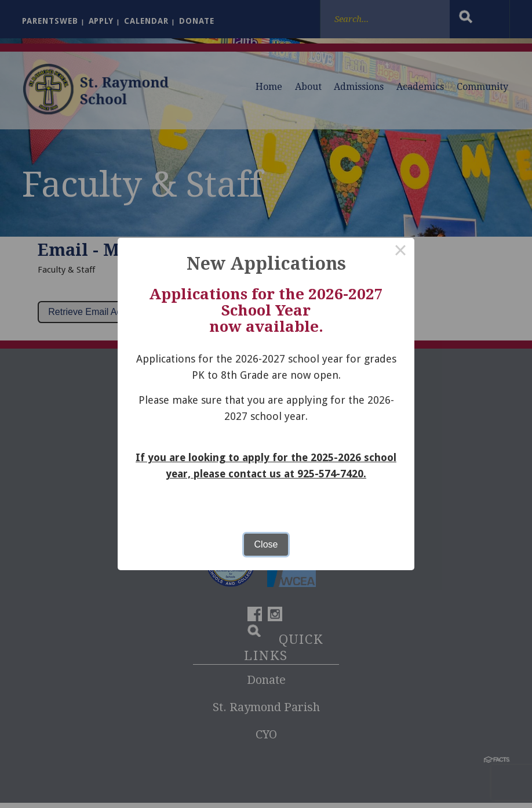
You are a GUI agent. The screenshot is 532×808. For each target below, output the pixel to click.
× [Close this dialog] (400, 252)
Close (266, 544)
